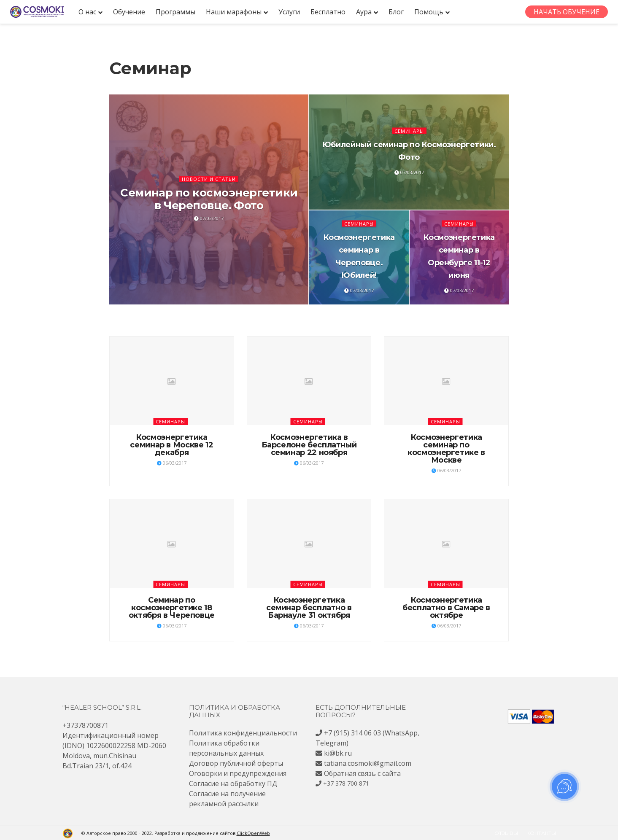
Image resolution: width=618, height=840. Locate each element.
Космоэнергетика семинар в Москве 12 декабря (171, 445)
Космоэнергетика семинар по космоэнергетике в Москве (446, 449)
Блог (396, 12)
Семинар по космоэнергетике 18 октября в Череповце (172, 608)
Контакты (541, 833)
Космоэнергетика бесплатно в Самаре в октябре (446, 608)
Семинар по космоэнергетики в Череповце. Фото (209, 199)
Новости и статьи (209, 179)
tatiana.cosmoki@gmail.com (368, 763)
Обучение (129, 12)
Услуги (289, 12)
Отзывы (506, 833)
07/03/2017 (209, 218)
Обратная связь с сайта (362, 773)
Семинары (409, 131)
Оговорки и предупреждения (238, 773)
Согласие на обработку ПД (233, 783)
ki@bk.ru (338, 753)
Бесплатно (328, 12)
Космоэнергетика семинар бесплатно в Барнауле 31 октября (309, 608)
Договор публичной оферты (236, 763)
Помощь (429, 12)
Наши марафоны (234, 12)
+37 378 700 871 (346, 783)
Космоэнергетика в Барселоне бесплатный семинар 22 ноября (309, 445)
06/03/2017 (172, 463)
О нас (87, 12)
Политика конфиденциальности (243, 733)
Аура (364, 12)
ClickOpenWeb (253, 833)
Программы (175, 12)
